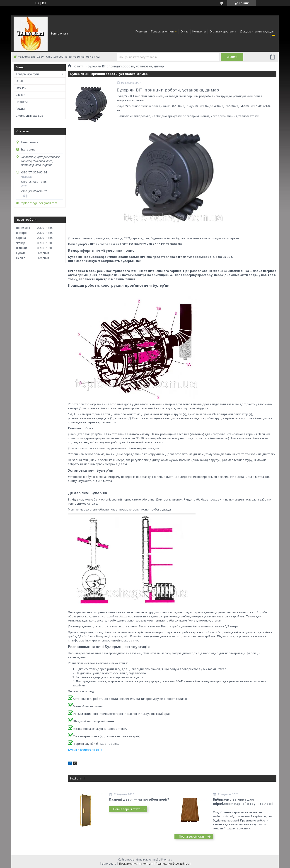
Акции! (21, 108)
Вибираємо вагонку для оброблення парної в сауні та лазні (243, 801)
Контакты (199, 31)
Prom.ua (167, 859)
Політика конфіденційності (173, 864)
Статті (79, 66)
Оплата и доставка (223, 31)
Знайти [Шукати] (232, 57)
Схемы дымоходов (29, 116)
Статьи (21, 95)
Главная (141, 31)
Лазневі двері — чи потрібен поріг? (139, 799)
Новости (22, 102)
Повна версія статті (127, 809)
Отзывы (21, 88)
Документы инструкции (257, 31)
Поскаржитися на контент (136, 864)
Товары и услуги (162, 31)
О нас (185, 31)
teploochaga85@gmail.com (39, 203)
